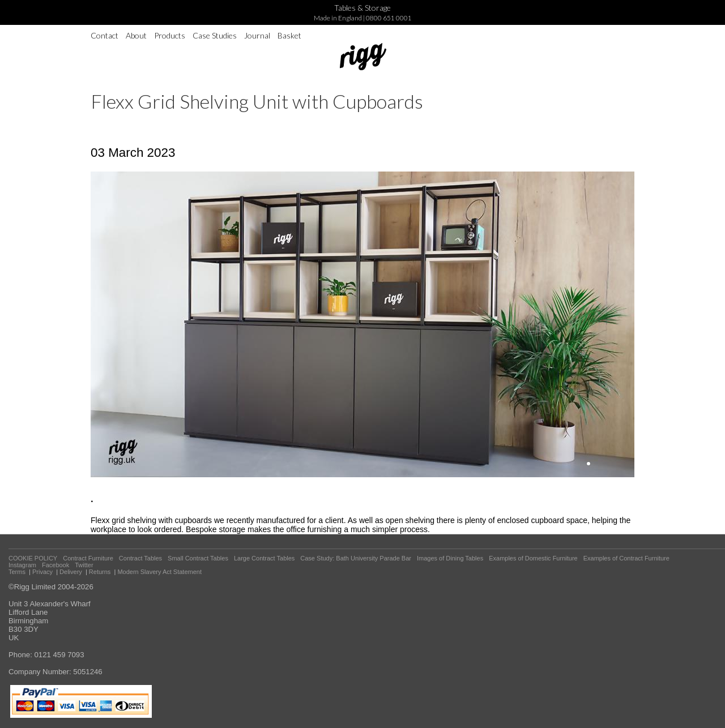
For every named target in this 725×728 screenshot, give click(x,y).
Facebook (56, 565)
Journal (257, 35)
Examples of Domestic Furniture (533, 558)
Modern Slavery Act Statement (159, 572)
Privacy (42, 572)
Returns (100, 572)
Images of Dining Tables (450, 558)
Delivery (71, 572)
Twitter (84, 565)
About (136, 35)
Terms (17, 572)
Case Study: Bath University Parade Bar (356, 558)
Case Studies (215, 35)
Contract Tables (140, 558)
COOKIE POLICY (33, 558)
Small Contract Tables (198, 558)
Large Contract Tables (264, 558)
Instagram (22, 565)
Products (170, 35)
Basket (289, 35)
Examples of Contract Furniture (626, 558)
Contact (105, 35)
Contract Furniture (88, 558)
